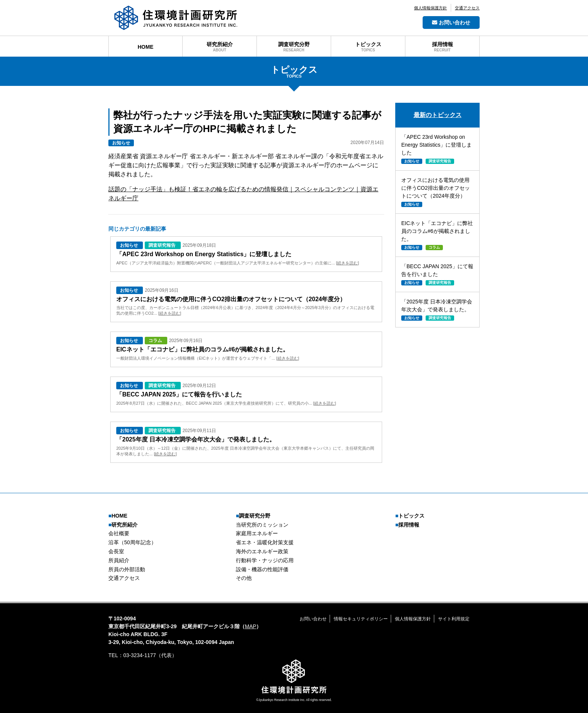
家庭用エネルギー (257, 533)
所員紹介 (119, 560)
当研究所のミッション (262, 525)
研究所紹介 (123, 525)
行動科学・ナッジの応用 (265, 560)
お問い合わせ (451, 23)
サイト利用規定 (454, 619)
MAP (250, 626)
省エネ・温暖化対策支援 (265, 542)
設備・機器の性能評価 (262, 569)
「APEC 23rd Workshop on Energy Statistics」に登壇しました (204, 254)
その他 (244, 578)
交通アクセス (467, 8)
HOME (118, 516)
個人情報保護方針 (430, 8)
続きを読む (347, 263)
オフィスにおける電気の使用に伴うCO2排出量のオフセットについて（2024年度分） (231, 299)
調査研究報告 (163, 245)
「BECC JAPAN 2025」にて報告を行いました (179, 394)
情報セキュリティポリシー (361, 619)
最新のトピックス (438, 115)
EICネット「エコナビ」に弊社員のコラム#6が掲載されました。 (202, 349)
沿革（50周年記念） (132, 542)
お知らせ (121, 143)
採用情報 (407, 525)
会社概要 (119, 533)
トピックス (410, 516)
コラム (156, 341)
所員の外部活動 (127, 569)
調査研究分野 (253, 516)
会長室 (116, 551)
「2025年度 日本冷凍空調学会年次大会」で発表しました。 (196, 439)
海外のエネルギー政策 (262, 551)
